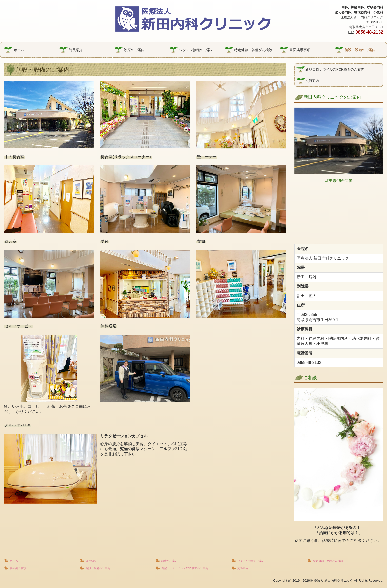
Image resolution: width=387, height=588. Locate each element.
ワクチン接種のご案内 (196, 50)
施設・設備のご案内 (360, 50)
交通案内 (312, 81)
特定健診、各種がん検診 (253, 50)
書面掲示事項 (300, 50)
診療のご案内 (134, 50)
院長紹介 (76, 50)
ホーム (19, 50)
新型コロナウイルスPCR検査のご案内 (335, 69)
